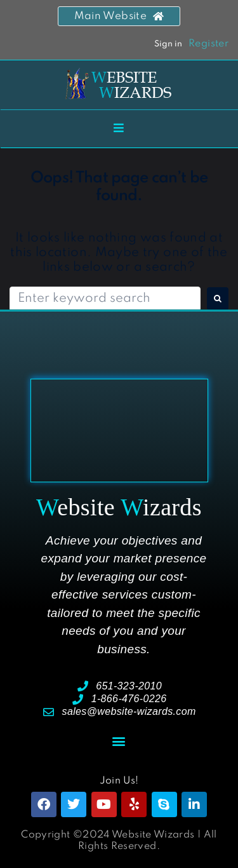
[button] (119, 741)
